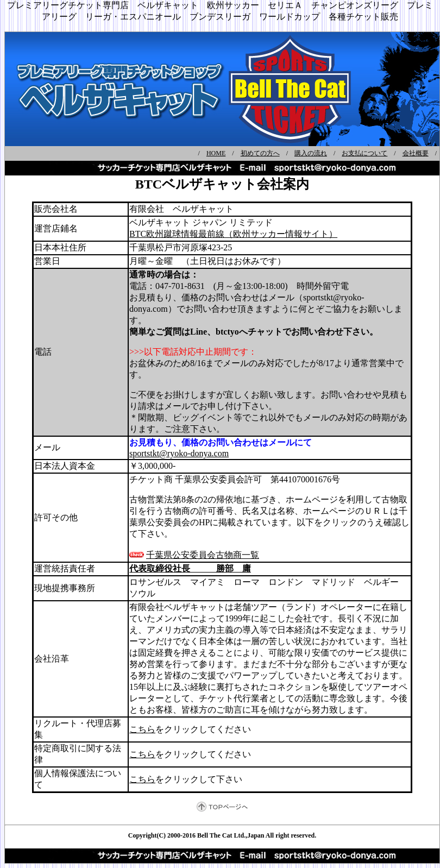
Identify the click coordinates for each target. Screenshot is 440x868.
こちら (142, 729)
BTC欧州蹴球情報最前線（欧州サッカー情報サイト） (233, 234)
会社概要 (416, 153)
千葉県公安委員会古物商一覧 (203, 555)
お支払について (364, 153)
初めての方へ (260, 153)
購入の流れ (311, 153)
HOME (216, 153)
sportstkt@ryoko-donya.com (179, 453)
